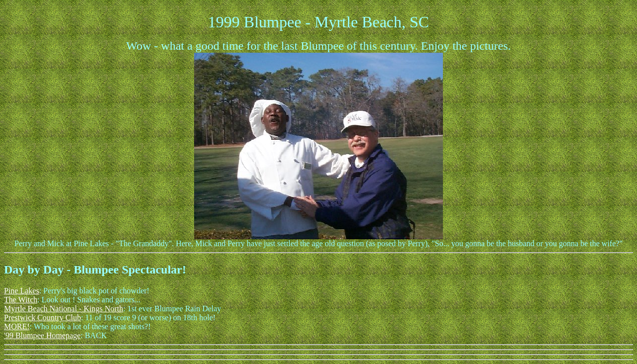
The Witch (21, 300)
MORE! (17, 326)
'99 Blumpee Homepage (42, 335)
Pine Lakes (22, 291)
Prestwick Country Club (43, 318)
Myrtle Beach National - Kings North (64, 309)
